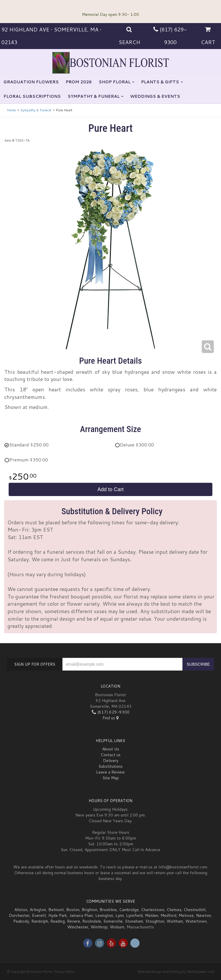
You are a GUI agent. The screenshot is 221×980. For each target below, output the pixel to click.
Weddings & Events (155, 96)
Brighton (89, 910)
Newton (203, 915)
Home (11, 110)
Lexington (104, 915)
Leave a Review (110, 772)
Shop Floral (115, 82)
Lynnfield (134, 915)
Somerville (113, 921)
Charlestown (153, 910)
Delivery (111, 761)
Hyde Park (58, 915)
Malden (152, 915)
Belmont (56, 910)
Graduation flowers (31, 82)
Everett (39, 915)
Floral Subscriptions (32, 96)
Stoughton (155, 921)
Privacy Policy (64, 972)
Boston (73, 910)
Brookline (108, 910)
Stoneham (134, 921)
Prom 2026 (79, 82)
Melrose (186, 915)
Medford (168, 915)
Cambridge (129, 910)
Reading (58, 921)
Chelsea (174, 910)
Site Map (111, 778)
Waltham (175, 921)
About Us (111, 749)
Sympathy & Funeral (94, 96)
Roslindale (92, 921)
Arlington (38, 910)
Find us (110, 718)
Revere (74, 921)
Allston (21, 910)
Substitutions (110, 766)
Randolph (40, 921)
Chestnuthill (195, 910)
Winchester (78, 927)
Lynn (120, 915)
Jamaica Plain (81, 915)
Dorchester (19, 915)
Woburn (117, 927)
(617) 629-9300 (111, 712)
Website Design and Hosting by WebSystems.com (176, 972)
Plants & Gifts (160, 82)
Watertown (196, 921)
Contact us (111, 755)
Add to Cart (110, 489)
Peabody (21, 921)
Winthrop (99, 927)
